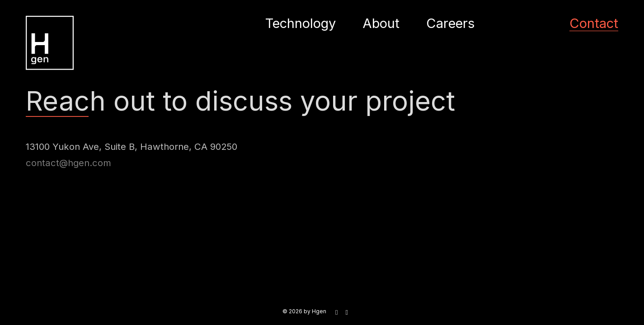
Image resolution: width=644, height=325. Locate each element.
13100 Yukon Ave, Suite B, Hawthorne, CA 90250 (132, 146)
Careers (450, 23)
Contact (594, 23)
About (381, 23)
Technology (301, 23)
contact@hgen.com (68, 164)
